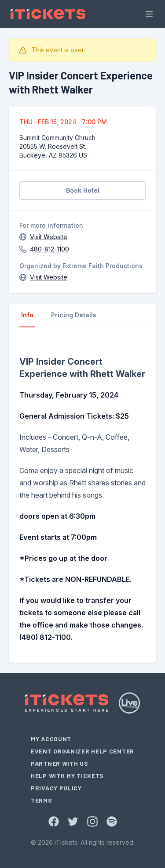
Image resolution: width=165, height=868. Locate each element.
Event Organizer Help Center (82, 751)
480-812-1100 (49, 249)
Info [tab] (27, 315)
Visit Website (49, 237)
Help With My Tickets (67, 776)
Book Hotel (83, 190)
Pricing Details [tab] (74, 315)
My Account (51, 739)
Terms (42, 800)
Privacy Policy (56, 788)
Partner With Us (60, 763)
